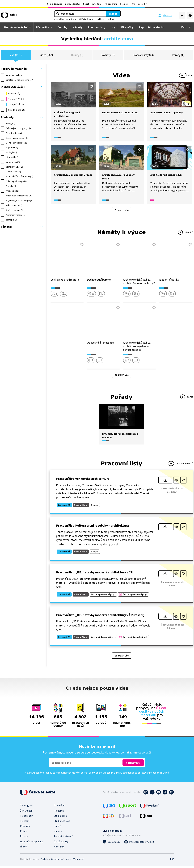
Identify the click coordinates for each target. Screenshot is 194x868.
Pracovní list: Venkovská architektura (83, 481)
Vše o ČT (142, 4)
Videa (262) (46, 56)
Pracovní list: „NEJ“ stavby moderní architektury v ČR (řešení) (100, 617)
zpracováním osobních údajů (153, 775)
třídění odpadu (86, 19)
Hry (113, 27)
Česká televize (55, 4)
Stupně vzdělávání (15, 27)
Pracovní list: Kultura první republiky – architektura (92, 528)
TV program (111, 4)
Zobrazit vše (122, 212)
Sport (86, 4)
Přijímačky (127, 27)
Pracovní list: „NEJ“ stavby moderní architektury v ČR (94, 574)
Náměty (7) (108, 56)
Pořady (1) (178, 56)
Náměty (78, 27)
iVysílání (97, 4)
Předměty (43, 27)
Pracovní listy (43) (143, 56)
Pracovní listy (97, 27)
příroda (73, 19)
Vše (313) (16, 56)
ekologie (111, 19)
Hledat (113, 14)
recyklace (100, 19)
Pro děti (124, 4)
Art (133, 4)
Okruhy (63, 27)
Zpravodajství (73, 4)
